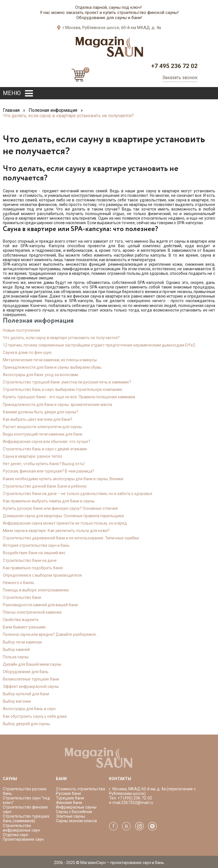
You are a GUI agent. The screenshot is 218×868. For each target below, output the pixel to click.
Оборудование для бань (26, 672)
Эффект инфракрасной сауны (31, 686)
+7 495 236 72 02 (174, 66)
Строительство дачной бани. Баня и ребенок (45, 486)
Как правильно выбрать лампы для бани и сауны (49, 501)
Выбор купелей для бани (26, 694)
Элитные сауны (70, 816)
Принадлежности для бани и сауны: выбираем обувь (52, 367)
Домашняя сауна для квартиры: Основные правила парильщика (63, 516)
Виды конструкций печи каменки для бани (43, 434)
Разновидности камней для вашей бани (40, 605)
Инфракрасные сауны (76, 807)
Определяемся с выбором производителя (42, 575)
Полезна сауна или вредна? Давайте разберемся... (51, 634)
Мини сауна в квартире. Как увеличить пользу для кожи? (56, 531)
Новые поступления (21, 330)
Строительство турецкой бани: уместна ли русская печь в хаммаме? (67, 382)
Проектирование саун (23, 839)
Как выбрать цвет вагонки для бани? (38, 419)
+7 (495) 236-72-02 (134, 798)
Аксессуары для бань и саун (29, 709)
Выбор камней (16, 650)
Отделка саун (15, 835)
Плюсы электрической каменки (32, 612)
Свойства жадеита (21, 620)
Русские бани (68, 793)
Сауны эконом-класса (76, 821)
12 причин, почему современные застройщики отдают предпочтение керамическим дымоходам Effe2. (99, 345)
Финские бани (69, 803)
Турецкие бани (70, 798)
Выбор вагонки (17, 701)
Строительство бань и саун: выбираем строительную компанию (63, 389)
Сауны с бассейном (74, 812)
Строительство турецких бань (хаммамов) (26, 818)
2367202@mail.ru (137, 803)
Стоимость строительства (80, 789)
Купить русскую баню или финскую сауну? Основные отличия (60, 508)
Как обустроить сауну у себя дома (35, 716)
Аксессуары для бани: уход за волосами (40, 375)
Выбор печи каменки (22, 642)
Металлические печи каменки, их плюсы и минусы (50, 360)
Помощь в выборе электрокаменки (36, 590)
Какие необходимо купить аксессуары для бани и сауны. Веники (63, 479)
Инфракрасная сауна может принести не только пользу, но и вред (65, 523)
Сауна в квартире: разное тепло (33, 456)
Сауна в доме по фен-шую (27, 352)
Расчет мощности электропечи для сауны (42, 427)
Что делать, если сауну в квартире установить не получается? (61, 338)
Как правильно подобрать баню (33, 568)
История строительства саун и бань (36, 545)
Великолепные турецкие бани (31, 679)
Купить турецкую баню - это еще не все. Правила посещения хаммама (69, 397)
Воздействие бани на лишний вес (34, 553)
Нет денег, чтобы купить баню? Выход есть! (44, 464)
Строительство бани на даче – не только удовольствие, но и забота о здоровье (78, 494)
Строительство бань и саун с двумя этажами (45, 449)
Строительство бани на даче (30, 560)
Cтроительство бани (22, 597)
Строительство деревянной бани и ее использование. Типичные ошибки (71, 538)
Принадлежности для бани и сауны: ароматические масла (57, 405)
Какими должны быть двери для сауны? (40, 412)
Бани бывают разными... (25, 627)
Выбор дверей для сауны (26, 724)
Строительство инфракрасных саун (21, 828)
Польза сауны (16, 657)
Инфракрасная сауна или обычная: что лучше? (47, 442)
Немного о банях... (20, 583)
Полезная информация (53, 110)
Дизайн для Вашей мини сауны (32, 664)
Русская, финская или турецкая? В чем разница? (49, 471)
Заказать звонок (180, 78)
